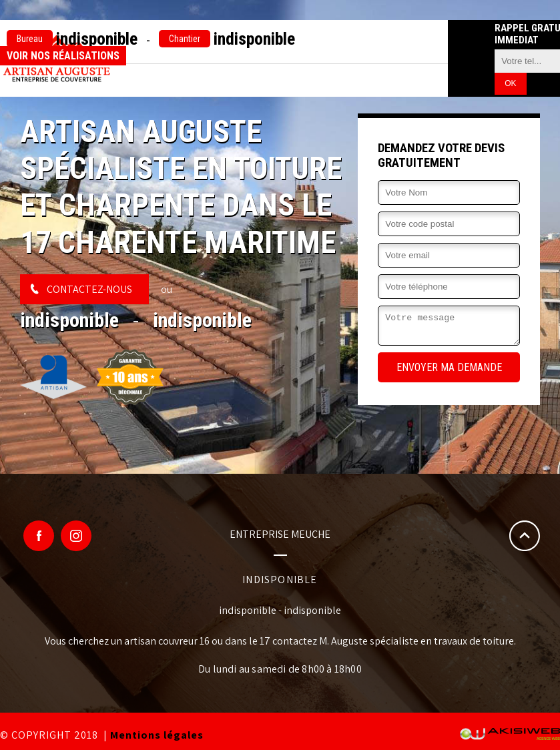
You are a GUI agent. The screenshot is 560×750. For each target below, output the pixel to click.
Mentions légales (157, 735)
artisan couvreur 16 (167, 641)
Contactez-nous (89, 289)
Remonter (525, 536)
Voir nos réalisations (63, 56)
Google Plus (76, 536)
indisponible (72, 39)
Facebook (39, 536)
